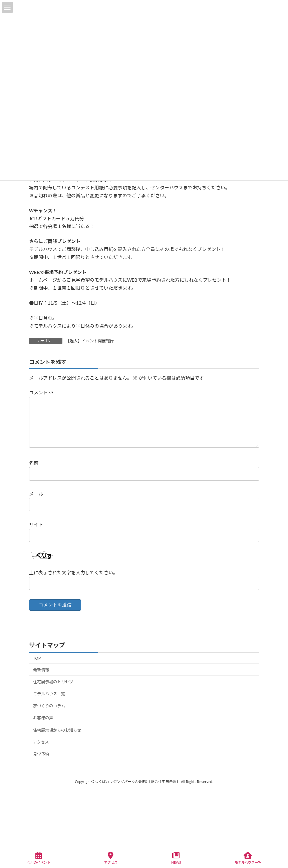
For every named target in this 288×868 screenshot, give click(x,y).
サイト (36, 524)
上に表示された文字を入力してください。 (73, 572)
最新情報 (41, 670)
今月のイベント (39, 858)
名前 (34, 463)
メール (36, 494)
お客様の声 (43, 718)
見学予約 (41, 754)
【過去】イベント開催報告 (90, 341)
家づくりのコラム (49, 706)
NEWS (176, 858)
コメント (41, 393)
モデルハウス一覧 (49, 694)
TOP (37, 658)
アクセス (41, 742)
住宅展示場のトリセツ (53, 682)
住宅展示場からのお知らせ (57, 730)
